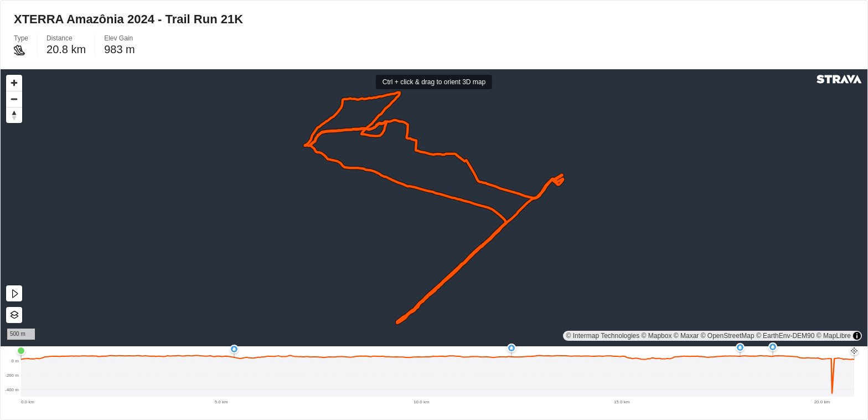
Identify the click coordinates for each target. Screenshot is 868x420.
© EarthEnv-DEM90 (786, 336)
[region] (434, 208)
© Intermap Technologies (603, 336)
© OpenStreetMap (728, 336)
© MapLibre (834, 336)
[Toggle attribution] (857, 336)
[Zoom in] (14, 83)
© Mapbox (657, 336)
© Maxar (686, 336)
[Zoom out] (14, 99)
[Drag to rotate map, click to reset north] (14, 115)
